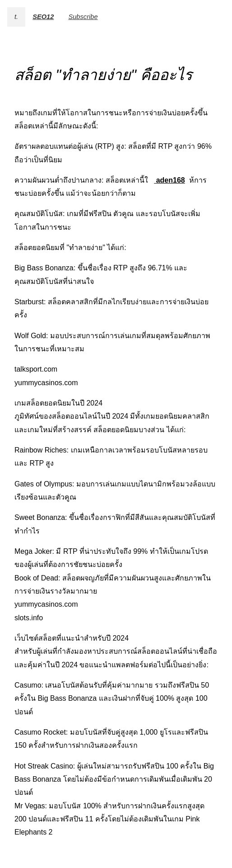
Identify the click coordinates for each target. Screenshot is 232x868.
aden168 (171, 180)
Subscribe (83, 17)
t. (16, 17)
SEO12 (43, 17)
